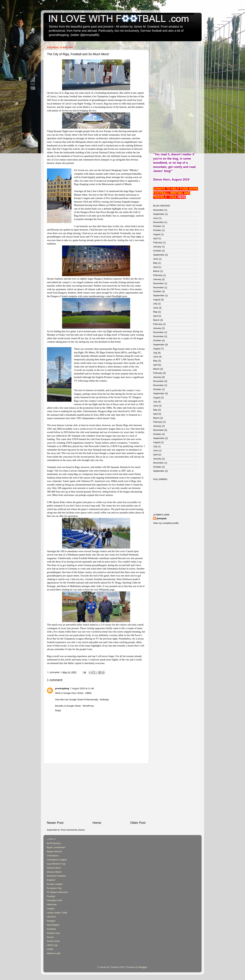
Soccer (50, 937)
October (157, 226)
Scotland (51, 929)
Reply (58, 710)
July (155, 304)
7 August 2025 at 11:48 (82, 688)
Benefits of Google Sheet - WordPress (75, 706)
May (155, 263)
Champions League (57, 860)
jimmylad (162, 518)
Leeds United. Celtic (57, 913)
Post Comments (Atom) (73, 830)
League (51, 909)
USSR (50, 949)
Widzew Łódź (54, 953)
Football (51, 896)
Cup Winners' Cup (56, 864)
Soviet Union (53, 941)
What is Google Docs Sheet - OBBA (73, 693)
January (157, 247)
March (156, 271)
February (158, 242)
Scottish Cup (53, 933)
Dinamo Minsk (54, 872)
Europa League (55, 884)
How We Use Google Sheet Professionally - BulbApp (82, 700)
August (157, 234)
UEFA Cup (52, 945)
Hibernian (52, 904)
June (156, 218)
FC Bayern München (57, 892)
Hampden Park (54, 900)
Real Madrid (53, 925)
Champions (53, 856)
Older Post (138, 823)
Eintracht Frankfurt (56, 876)
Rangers (51, 921)
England (51, 880)
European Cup (54, 888)
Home (97, 823)
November (158, 210)
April (155, 238)
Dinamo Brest (54, 868)
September (159, 214)
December (158, 283)
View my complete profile (166, 523)
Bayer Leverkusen (56, 847)
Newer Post (55, 823)
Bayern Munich (54, 851)
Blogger (143, 967)
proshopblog (62, 688)
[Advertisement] (96, 792)
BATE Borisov (54, 843)
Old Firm (51, 917)
